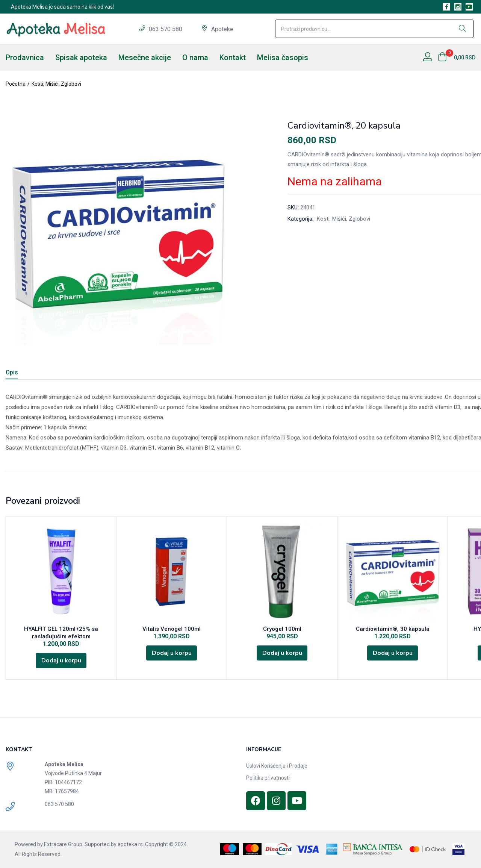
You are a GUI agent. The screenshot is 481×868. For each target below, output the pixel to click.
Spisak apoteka (81, 58)
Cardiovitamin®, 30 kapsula (393, 629)
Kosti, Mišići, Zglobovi (56, 84)
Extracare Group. (64, 844)
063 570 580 (166, 29)
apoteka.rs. (131, 844)
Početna (16, 84)
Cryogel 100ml (282, 629)
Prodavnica (25, 58)
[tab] (21, 373)
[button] (457, 58)
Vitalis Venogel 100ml (172, 629)
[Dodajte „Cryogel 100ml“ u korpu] (282, 653)
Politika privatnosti (268, 778)
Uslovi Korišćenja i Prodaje (277, 766)
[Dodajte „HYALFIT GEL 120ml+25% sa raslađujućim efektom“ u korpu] (61, 660)
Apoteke (222, 29)
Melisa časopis (283, 58)
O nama (195, 58)
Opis (12, 372)
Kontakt (233, 58)
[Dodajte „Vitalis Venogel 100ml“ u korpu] (172, 653)
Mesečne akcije (145, 58)
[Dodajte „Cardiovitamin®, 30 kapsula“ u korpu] (393, 653)
